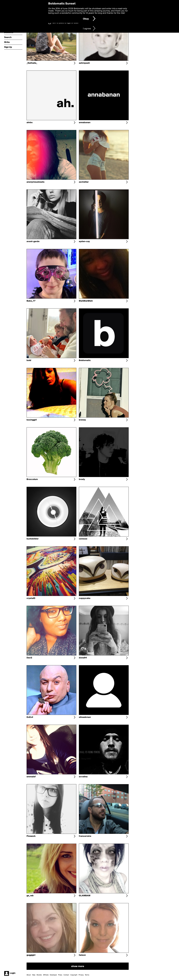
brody (82, 479)
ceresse (83, 539)
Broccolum (32, 479)
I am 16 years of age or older (65, 23)
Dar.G (29, 658)
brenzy (82, 420)
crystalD (31, 598)
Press (60, 975)
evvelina (83, 777)
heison (82, 955)
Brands (39, 975)
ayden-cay (84, 242)
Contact (66, 975)
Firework (31, 836)
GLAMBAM (85, 896)
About (29, 975)
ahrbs (30, 123)
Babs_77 (31, 301)
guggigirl (31, 955)
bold (29, 360)
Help (34, 975)
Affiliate (46, 975)
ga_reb (30, 896)
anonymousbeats (36, 182)
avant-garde (33, 242)
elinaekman (85, 717)
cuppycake (85, 598)
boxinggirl (32, 420)
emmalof (31, 777)
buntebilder (33, 539)
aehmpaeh (84, 63)
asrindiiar (84, 182)
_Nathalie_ (32, 63)
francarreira (85, 836)
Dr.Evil (30, 717)
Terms (87, 975)
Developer (53, 975)
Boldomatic (85, 360)
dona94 (83, 658)
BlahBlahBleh (86, 301)
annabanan (85, 123)
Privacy (81, 975)
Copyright (74, 975)
